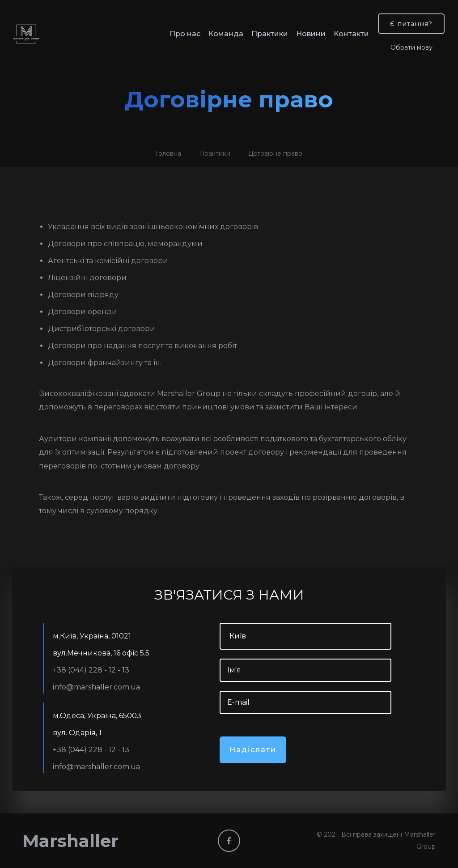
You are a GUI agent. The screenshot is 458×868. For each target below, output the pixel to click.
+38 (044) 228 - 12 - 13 (91, 670)
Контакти (351, 34)
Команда (226, 34)
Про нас (185, 34)
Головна (168, 153)
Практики (270, 34)
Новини (311, 34)
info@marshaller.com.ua (96, 687)
